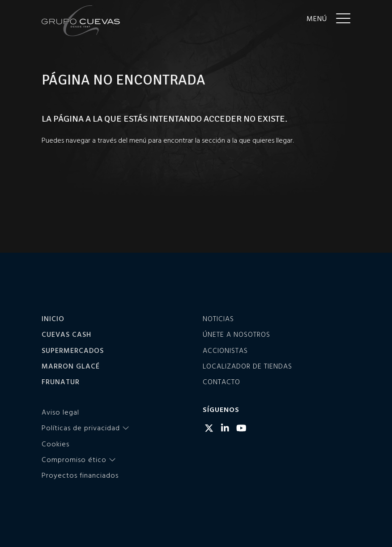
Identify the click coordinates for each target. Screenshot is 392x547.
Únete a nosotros (236, 334)
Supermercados (73, 350)
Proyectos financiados (80, 475)
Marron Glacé (71, 366)
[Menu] (328, 18)
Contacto (222, 382)
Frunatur (61, 382)
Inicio (53, 318)
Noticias (218, 318)
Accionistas (225, 350)
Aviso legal (60, 412)
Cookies (55, 444)
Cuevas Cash (66, 334)
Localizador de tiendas (247, 366)
